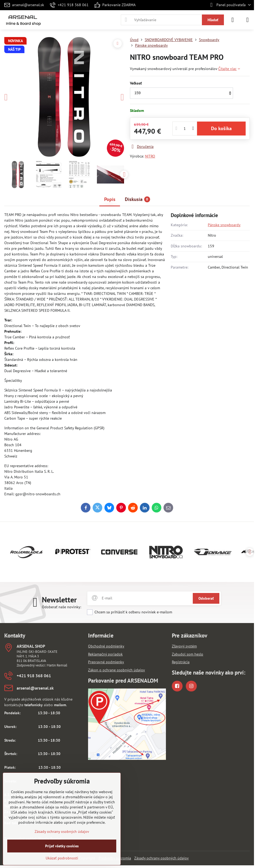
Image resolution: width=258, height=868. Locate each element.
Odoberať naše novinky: (61, 607)
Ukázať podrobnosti (62, 858)
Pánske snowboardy (224, 225)
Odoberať (206, 598)
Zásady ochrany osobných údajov (161, 858)
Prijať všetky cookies (62, 846)
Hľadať (213, 20)
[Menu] (248, 20)
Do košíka (221, 128)
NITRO (150, 156)
